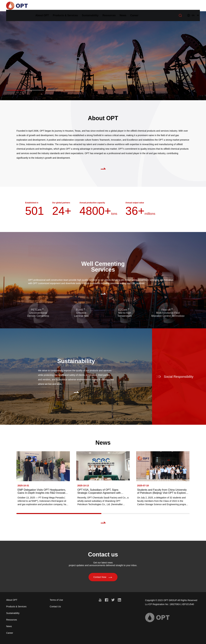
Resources (122, 6)
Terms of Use (56, 600)
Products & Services (78, 6)
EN (193, 6)
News (136, 6)
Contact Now (103, 580)
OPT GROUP (170, 600)
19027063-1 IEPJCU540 (182, 604)
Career (147, 6)
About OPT (55, 6)
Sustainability (103, 6)
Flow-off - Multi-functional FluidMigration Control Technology (168, 313)
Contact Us (55, 607)
